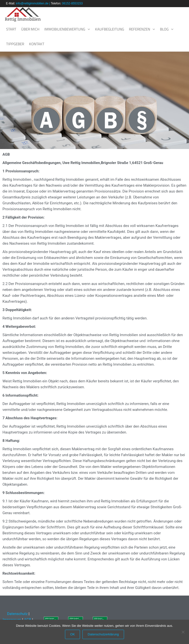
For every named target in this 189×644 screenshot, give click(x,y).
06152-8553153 (72, 3)
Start (11, 29)
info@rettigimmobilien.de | (33, 3)
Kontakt (37, 44)
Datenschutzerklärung (103, 634)
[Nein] (183, 632)
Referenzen (140, 29)
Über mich (30, 29)
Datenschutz (17, 614)
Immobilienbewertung (65, 29)
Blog (164, 29)
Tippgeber (15, 44)
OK (72, 634)
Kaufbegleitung (110, 29)
